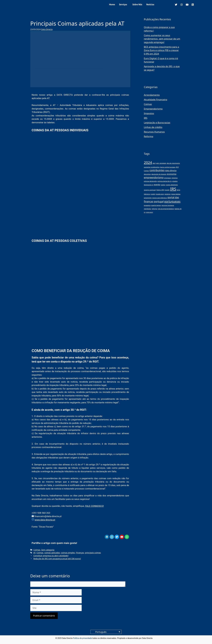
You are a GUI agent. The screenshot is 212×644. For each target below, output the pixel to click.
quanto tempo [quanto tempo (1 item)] (156, 205)
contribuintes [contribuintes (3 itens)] (157, 170)
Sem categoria (48, 550)
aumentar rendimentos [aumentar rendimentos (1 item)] (152, 167)
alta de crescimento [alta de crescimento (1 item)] (173, 163)
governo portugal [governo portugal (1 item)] (150, 190)
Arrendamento (152, 95)
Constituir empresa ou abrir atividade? (51, 556)
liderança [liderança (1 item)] (147, 194)
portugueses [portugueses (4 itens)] (172, 201)
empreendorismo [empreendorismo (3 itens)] (154, 177)
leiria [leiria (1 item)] (178, 190)
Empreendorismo (153, 109)
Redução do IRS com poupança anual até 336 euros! (57, 559)
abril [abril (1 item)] (154, 163)
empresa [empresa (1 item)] (175, 178)
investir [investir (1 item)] (167, 190)
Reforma (149, 136)
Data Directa (47, 29)
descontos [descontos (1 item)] (147, 174)
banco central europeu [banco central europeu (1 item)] (168, 167)
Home (112, 5)
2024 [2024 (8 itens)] (148, 162)
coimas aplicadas (52, 553)
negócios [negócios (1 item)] (168, 194)
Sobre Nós (137, 5)
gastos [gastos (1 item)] (163, 185)
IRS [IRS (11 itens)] (173, 189)
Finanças (80, 553)
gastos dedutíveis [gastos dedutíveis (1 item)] (172, 185)
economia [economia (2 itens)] (172, 174)
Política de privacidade (82, 638)
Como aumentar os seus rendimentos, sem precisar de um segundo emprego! (162, 39)
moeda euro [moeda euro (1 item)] (160, 194)
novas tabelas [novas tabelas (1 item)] (176, 194)
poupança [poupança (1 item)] (147, 205)
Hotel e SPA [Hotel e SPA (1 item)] (160, 190)
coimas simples (68, 553)
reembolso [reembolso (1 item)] (147, 209)
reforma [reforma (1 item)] (154, 209)
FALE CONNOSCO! (95, 506)
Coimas (37, 550)
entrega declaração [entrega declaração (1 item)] (150, 181)
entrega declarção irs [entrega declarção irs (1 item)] (164, 181)
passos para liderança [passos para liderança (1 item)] (160, 198)
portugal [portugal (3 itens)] (159, 201)
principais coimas (93, 553)
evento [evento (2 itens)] (157, 185)
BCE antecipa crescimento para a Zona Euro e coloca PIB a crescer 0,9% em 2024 (162, 50)
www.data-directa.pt (45, 520)
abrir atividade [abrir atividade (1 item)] (161, 163)
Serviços (123, 5)
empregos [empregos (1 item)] (168, 178)
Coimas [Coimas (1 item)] (146, 171)
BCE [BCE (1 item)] (177, 167)
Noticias (150, 5)
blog (155, 638)
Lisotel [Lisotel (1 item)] (153, 194)
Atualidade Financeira (155, 99)
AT (34, 553)
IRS (146, 118)
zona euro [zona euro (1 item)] (150, 212)
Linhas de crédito (153, 127)
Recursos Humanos (154, 132)
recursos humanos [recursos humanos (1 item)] (168, 205)
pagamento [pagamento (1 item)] (148, 198)
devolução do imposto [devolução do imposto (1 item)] (159, 174)
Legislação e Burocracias (157, 123)
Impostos (149, 113)
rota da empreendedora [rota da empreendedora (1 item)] (166, 209)
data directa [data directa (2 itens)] (171, 170)
